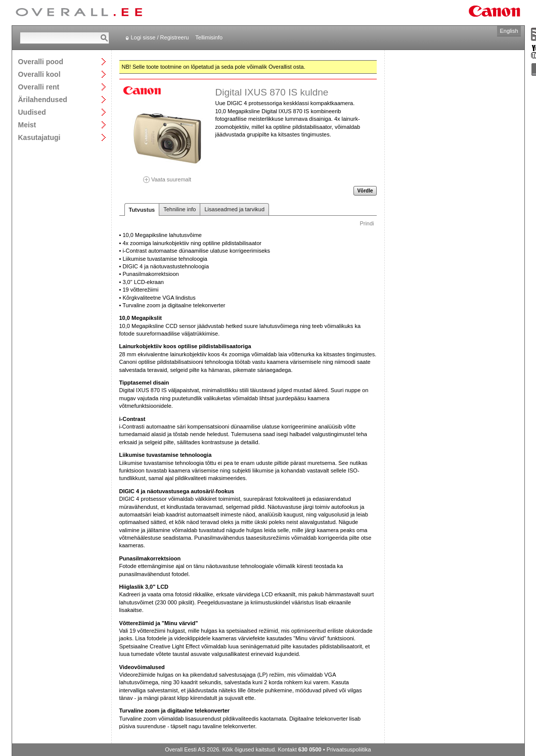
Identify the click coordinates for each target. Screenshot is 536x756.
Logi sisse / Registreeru (160, 37)
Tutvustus (142, 210)
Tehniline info (180, 209)
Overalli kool (39, 74)
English (509, 31)
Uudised (32, 112)
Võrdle (365, 191)
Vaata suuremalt (167, 176)
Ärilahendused (43, 99)
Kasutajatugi (39, 137)
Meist (27, 125)
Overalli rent (39, 87)
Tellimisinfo (209, 37)
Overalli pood (41, 61)
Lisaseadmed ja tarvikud (234, 209)
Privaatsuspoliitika (349, 749)
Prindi (367, 223)
